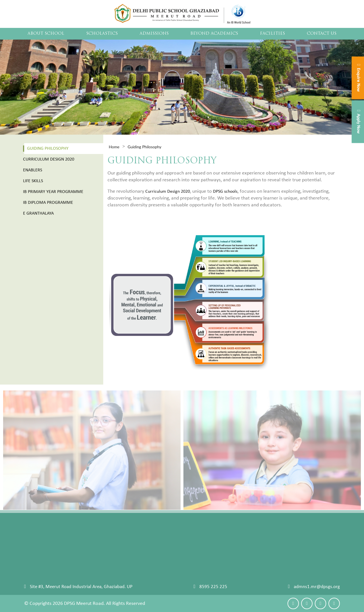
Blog (308, 550)
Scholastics (102, 34)
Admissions (154, 34)
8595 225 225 (213, 587)
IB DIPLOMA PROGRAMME (189, 579)
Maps (309, 543)
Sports (243, 557)
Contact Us (322, 34)
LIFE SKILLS (174, 565)
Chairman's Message (45, 543)
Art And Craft (249, 572)
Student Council (40, 557)
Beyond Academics (214, 34)
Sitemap (32, 579)
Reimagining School (182, 543)
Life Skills (33, 181)
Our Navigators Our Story (49, 536)
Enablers (33, 170)
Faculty (31, 550)
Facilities (272, 34)
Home (114, 147)
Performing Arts (252, 565)
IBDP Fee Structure (135, 550)
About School (46, 34)
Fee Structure (130, 543)
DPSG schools (225, 192)
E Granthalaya (38, 213)
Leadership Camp (253, 550)
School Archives (40, 565)
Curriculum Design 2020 (49, 159)
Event (242, 536)
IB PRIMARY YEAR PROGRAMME (195, 572)
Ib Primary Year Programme (53, 192)
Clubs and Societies (255, 543)
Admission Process (135, 536)
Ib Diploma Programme (48, 203)
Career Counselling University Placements (65, 572)
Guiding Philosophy (48, 149)
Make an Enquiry (320, 536)
